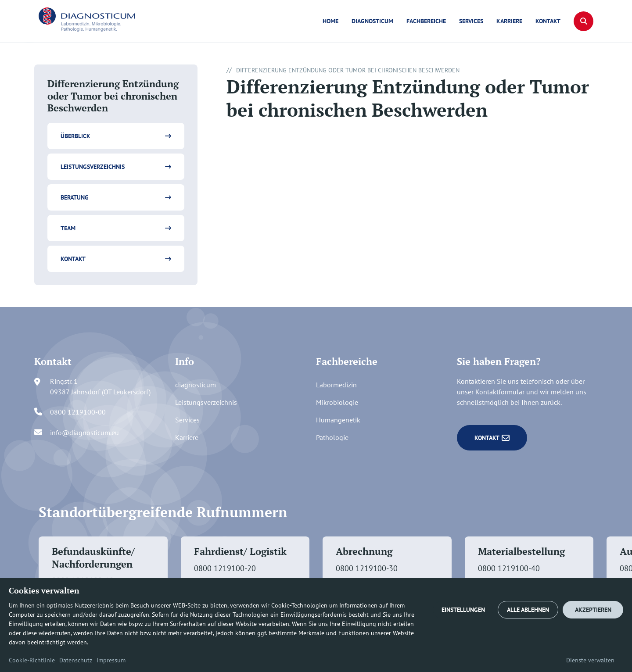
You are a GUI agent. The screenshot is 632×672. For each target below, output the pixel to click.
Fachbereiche (426, 21)
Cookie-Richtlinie (32, 660)
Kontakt (548, 21)
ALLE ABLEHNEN (528, 610)
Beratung (75, 197)
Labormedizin (336, 385)
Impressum (111, 660)
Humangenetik (338, 420)
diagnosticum (372, 21)
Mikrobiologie (337, 402)
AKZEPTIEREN (593, 610)
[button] (584, 21)
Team (68, 228)
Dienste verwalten (590, 660)
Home (330, 21)
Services (471, 21)
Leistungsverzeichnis (93, 167)
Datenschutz (76, 660)
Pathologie (332, 437)
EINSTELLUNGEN (463, 610)
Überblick (75, 136)
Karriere (509, 21)
